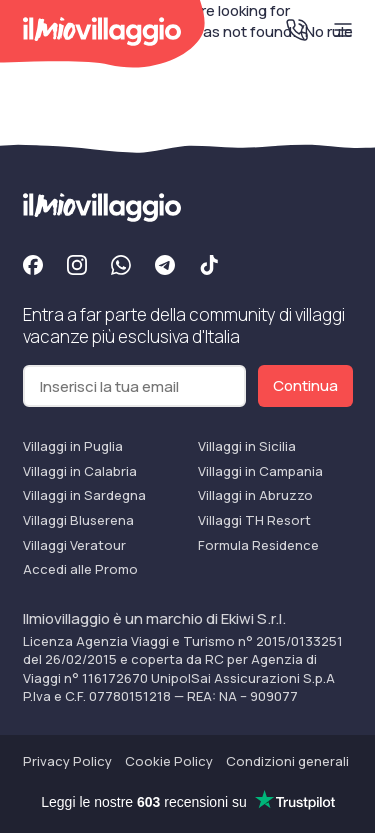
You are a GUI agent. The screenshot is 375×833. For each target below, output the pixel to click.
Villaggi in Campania (260, 471)
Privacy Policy (67, 761)
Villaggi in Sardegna (84, 495)
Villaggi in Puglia (73, 446)
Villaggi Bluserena (78, 520)
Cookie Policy (169, 761)
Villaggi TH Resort (254, 520)
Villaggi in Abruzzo (255, 495)
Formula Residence (258, 545)
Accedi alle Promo (80, 569)
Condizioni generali (287, 761)
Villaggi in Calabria (80, 471)
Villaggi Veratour (74, 545)
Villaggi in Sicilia (247, 446)
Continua (305, 385)
